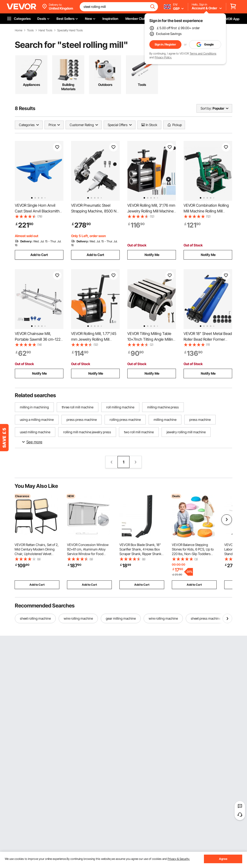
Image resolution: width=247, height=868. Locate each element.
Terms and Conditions (203, 53)
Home (19, 30)
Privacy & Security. (179, 859)
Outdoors (105, 85)
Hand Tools (45, 30)
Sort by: (206, 108)
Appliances (31, 85)
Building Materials (68, 87)
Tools (30, 30)
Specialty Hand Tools (70, 30)
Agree (223, 859)
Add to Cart (39, 255)
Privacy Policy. (163, 57)
